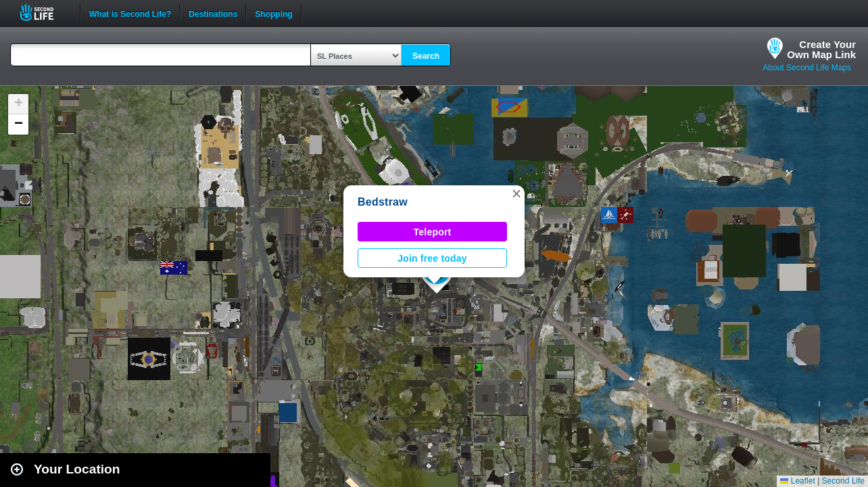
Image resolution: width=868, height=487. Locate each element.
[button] (516, 193)
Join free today (432, 258)
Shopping (273, 13)
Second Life (44, 13)
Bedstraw (383, 202)
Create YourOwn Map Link (821, 49)
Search (426, 56)
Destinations (213, 13)
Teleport (433, 232)
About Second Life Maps (807, 68)
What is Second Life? (130, 13)
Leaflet (797, 481)
